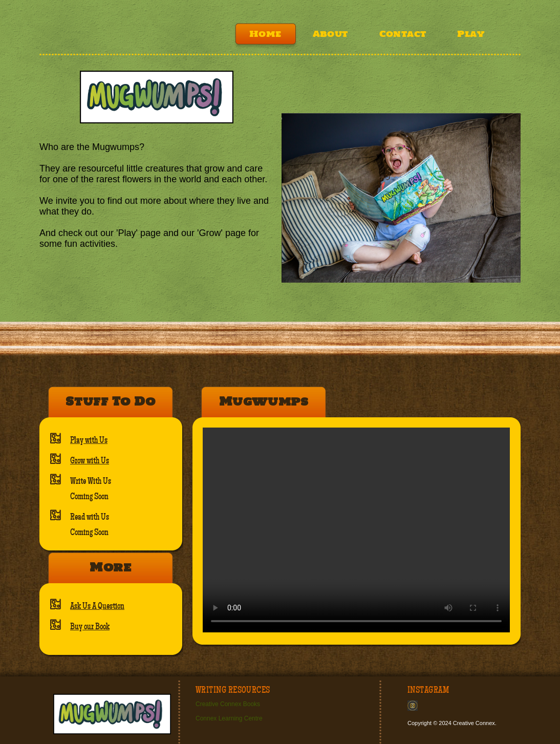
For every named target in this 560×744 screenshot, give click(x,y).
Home (265, 34)
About (330, 34)
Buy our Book (90, 627)
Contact (403, 34)
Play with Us (89, 440)
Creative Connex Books (228, 704)
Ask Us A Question (97, 606)
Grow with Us (90, 461)
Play (471, 34)
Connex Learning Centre (229, 718)
